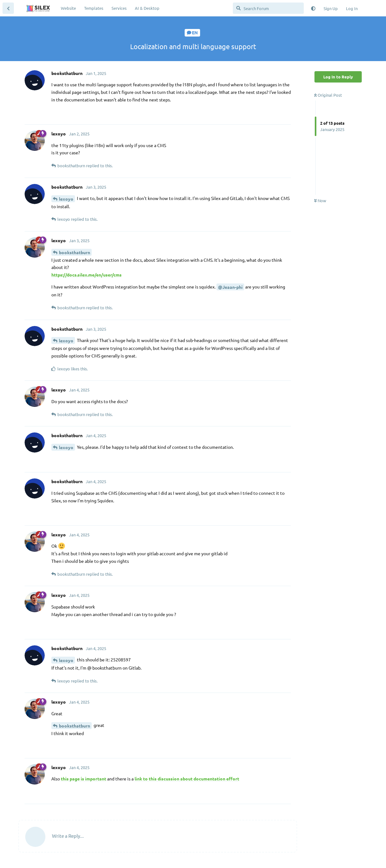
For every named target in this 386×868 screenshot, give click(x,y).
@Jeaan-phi (230, 287)
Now (320, 200)
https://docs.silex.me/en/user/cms (86, 275)
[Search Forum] (268, 8)
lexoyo (66, 199)
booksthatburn (75, 252)
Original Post (328, 95)
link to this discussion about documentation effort (187, 779)
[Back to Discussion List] (8, 8)
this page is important (84, 779)
